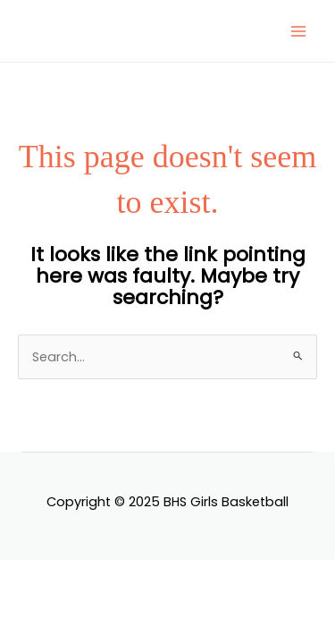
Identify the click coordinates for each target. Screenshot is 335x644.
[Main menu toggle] (298, 31)
